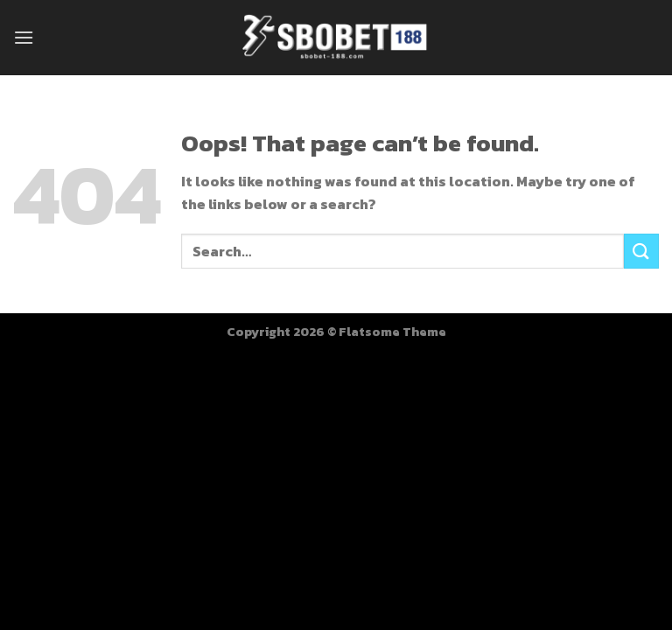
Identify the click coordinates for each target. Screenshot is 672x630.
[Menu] (24, 37)
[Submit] (641, 251)
